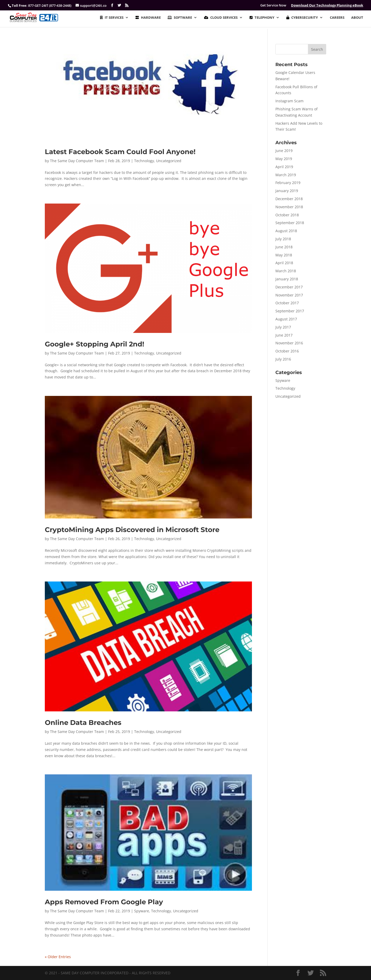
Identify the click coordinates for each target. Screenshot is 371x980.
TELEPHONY (262, 18)
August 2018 (286, 231)
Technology (144, 161)
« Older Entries (58, 957)
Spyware (142, 911)
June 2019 (284, 151)
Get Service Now (273, 5)
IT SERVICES (112, 18)
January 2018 (287, 279)
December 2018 (289, 199)
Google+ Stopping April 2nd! (95, 344)
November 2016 (289, 343)
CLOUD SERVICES (221, 18)
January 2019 (287, 191)
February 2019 (288, 183)
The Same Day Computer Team (77, 161)
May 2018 (284, 255)
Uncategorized (169, 161)
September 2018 (290, 223)
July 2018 (283, 239)
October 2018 (287, 215)
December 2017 (289, 287)
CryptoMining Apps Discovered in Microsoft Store (132, 530)
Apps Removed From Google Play (104, 902)
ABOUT (357, 18)
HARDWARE (148, 18)
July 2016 (283, 359)
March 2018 (286, 271)
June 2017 (284, 335)
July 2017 (283, 327)
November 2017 (289, 295)
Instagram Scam (289, 101)
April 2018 (284, 263)
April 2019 (284, 167)
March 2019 (286, 175)
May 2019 (284, 159)
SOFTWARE (180, 18)
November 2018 (289, 207)
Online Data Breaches (83, 723)
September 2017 (290, 311)
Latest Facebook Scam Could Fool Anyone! (120, 152)
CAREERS (337, 18)
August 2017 (286, 319)
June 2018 (284, 247)
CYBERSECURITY (302, 18)
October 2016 (287, 351)
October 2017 (287, 303)
